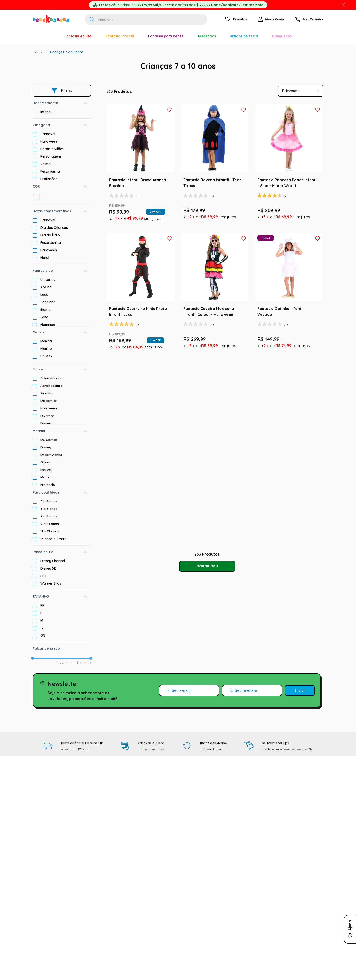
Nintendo (48, 485)
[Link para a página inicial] (38, 52)
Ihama (46, 310)
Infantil (46, 112)
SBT (44, 576)
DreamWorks (51, 455)
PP (42, 605)
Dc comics (49, 401)
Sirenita (46, 393)
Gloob (45, 462)
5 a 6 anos (49, 509)
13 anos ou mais (53, 539)
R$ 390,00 (81, 663)
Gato (44, 317)
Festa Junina (51, 243)
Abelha (46, 287)
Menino (46, 349)
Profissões (49, 179)
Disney (46, 423)
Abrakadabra (52, 386)
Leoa (44, 295)
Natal (45, 258)
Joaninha (48, 302)
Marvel (46, 470)
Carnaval (48, 134)
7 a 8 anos (49, 516)
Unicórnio (48, 280)
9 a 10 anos (50, 524)
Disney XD (49, 568)
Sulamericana (51, 378)
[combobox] (146, 19)
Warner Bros (51, 583)
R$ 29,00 (64, 663)
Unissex (46, 356)
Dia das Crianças (54, 228)
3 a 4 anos (49, 501)
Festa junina (50, 171)
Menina (46, 341)
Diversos (47, 416)
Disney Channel (53, 561)
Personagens (51, 156)
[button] (62, 103)
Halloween (49, 141)
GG (43, 635)
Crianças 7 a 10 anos (67, 52)
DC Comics (49, 440)
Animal (46, 164)
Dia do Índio (50, 235)
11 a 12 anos (50, 531)
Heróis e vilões (52, 149)
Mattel (45, 477)
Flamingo (48, 325)
